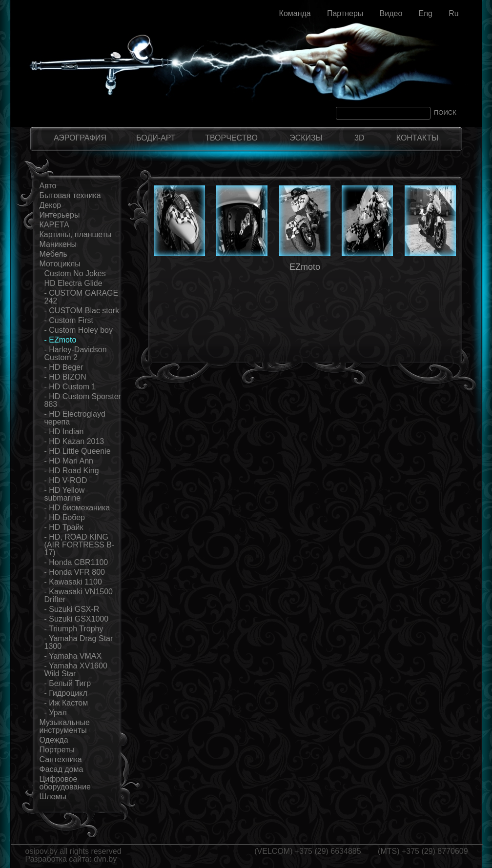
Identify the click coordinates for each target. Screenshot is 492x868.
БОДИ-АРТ (156, 138)
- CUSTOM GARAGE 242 (82, 297)
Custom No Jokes (75, 273)
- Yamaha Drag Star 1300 (79, 642)
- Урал (56, 713)
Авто (48, 186)
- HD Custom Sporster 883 (83, 400)
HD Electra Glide (73, 283)
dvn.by (105, 859)
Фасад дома (61, 769)
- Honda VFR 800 (75, 572)
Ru (453, 13)
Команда (295, 13)
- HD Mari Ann (69, 461)
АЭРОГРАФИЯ (80, 138)
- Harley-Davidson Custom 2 (76, 353)
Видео (391, 13)
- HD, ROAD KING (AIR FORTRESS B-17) (80, 545)
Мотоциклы (60, 264)
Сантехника (61, 759)
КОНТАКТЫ (417, 138)
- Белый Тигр (68, 683)
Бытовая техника (70, 195)
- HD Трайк (64, 527)
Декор (51, 205)
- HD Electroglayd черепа (75, 418)
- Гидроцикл (66, 693)
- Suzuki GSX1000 (77, 619)
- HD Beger (64, 367)
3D (359, 138)
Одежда (54, 740)
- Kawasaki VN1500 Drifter (79, 595)
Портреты (57, 750)
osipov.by (41, 851)
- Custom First (69, 320)
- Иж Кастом (66, 703)
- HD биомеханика (77, 508)
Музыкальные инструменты (65, 726)
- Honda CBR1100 (76, 562)
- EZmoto (61, 340)
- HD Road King (72, 471)
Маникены (58, 244)
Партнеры (345, 13)
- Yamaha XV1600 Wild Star (76, 670)
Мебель (53, 254)
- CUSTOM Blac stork (82, 311)
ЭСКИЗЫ (306, 138)
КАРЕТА (54, 225)
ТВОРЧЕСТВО (231, 138)
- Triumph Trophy (74, 629)
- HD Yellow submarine (65, 494)
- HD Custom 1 (70, 387)
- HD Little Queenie (78, 451)
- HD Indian (64, 432)
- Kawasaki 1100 (73, 582)
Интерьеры (60, 215)
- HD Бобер (65, 517)
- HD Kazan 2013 (74, 441)
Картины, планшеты (76, 234)
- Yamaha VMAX (73, 656)
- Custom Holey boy (79, 330)
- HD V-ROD (66, 480)
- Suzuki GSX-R (72, 609)
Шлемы (53, 797)
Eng (425, 13)
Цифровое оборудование (65, 783)
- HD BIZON (65, 377)
